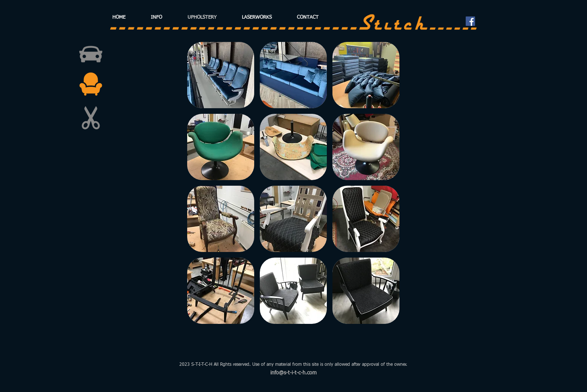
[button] (221, 75)
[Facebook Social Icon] (470, 21)
